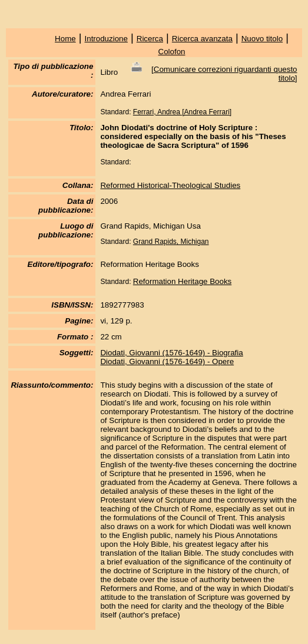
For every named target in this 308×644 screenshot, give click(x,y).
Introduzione (106, 39)
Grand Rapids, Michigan (171, 242)
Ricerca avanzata (202, 39)
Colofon (172, 52)
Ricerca (150, 39)
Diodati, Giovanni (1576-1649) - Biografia (171, 353)
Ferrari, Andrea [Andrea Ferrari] (182, 112)
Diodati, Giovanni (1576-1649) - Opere (167, 361)
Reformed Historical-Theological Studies (170, 185)
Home (65, 39)
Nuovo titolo (262, 39)
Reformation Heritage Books (182, 281)
